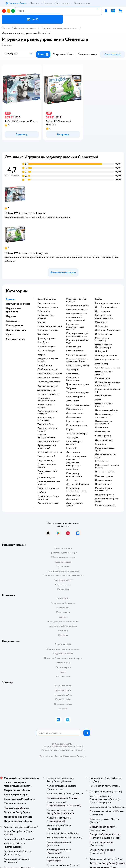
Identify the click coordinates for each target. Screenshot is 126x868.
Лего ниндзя (73, 401)
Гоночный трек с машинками (46, 419)
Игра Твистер (102, 364)
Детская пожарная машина (47, 466)
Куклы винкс (102, 461)
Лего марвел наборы (77, 434)
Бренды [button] (10, 299)
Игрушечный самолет (48, 442)
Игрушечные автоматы (49, 378)
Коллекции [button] (12, 321)
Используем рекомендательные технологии (63, 750)
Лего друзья (72, 438)
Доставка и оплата (63, 548)
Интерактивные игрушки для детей (76, 319)
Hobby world (102, 351)
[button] (32, 19)
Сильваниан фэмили (48, 307)
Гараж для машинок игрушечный (47, 447)
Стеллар (41, 322)
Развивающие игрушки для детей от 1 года (78, 360)
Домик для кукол (104, 440)
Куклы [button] (10, 335)
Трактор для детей (46, 456)
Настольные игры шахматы (104, 373)
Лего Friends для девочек (75, 504)
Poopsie (41, 355)
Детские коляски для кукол (106, 456)
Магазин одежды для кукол (105, 449)
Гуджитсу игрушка (46, 338)
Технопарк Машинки (48, 330)
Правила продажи (63, 562)
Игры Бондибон (103, 396)
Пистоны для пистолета (49, 382)
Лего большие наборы (106, 307)
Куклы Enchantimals (47, 299)
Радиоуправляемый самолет (47, 430)
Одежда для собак (63, 704)
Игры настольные (104, 334)
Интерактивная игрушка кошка (107, 500)
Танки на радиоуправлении (47, 436)
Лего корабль (73, 495)
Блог (63, 672)
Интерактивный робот (78, 306)
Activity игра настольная (107, 368)
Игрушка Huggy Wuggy (78, 366)
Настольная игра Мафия (107, 410)
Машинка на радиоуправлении (47, 399)
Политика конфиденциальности (63, 571)
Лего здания (72, 499)
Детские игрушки (24, 28)
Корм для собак (63, 699)
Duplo (69, 429)
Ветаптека (63, 709)
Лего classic (101, 326)
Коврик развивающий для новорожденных (77, 335)
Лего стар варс (74, 417)
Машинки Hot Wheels (48, 394)
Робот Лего (72, 470)
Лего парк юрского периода (76, 458)
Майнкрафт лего (74, 409)
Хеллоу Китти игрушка (78, 393)
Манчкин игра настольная (102, 340)
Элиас (98, 400)
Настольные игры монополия (104, 416)
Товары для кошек (63, 686)
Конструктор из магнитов (74, 443)
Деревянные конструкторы (74, 464)
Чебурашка (72, 388)
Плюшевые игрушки (105, 472)
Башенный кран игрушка (50, 452)
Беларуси (82, 756)
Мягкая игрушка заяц (105, 505)
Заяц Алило (43, 334)
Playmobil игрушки (47, 347)
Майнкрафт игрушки (77, 314)
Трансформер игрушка (78, 384)
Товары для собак (63, 695)
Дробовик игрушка (47, 369)
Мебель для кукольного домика (107, 466)
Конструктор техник (77, 425)
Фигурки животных (76, 355)
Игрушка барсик (103, 480)
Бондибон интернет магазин (48, 360)
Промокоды (63, 566)
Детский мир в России (51, 756)
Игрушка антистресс (48, 503)
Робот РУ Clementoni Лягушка (26, 253)
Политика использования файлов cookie (63, 576)
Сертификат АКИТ (63, 580)
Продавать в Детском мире (63, 553)
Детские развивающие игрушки (49, 483)
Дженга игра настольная (107, 360)
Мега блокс (101, 322)
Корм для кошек (63, 690)
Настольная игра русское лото (103, 422)
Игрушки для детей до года (77, 341)
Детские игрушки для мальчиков (48, 498)
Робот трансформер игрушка (76, 300)
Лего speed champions (78, 484)
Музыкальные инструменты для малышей (75, 327)
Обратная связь (63, 585)
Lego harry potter (75, 421)
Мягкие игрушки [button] (16, 339)
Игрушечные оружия (48, 386)
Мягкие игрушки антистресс (103, 489)
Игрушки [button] (11, 316)
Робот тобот (44, 311)
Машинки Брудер (46, 351)
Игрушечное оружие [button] (18, 304)
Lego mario (72, 448)
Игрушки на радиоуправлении (58, 28)
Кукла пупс (101, 444)
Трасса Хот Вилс (46, 424)
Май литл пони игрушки (50, 326)
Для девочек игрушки (48, 488)
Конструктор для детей (78, 405)
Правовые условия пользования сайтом (63, 747)
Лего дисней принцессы (108, 330)
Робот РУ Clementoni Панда (25, 213)
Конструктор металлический (74, 475)
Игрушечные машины (77, 310)
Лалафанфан (72, 370)
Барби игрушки (103, 436)
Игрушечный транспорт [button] (14, 310)
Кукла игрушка (102, 432)
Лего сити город (75, 413)
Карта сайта (63, 589)
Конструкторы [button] (14, 325)
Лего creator (73, 480)
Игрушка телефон (75, 351)
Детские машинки (47, 390)
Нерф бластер (45, 365)
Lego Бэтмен (73, 374)
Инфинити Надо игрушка (46, 317)
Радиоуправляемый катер (47, 472)
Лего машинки (102, 311)
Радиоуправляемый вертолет (47, 412)
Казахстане (69, 756)
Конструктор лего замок (107, 303)
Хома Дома (43, 342)
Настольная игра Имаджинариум (103, 346)
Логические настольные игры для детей (107, 384)
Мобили (42, 492)
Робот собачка (74, 347)
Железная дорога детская (46, 406)
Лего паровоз (73, 452)
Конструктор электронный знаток (77, 490)
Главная (6, 28)
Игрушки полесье (46, 303)
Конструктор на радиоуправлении (104, 317)
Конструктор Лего (76, 397)
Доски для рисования (106, 356)
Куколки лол (101, 428)
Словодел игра (103, 378)
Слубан (99, 299)
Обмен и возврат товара (63, 557)
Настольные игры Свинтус (104, 405)
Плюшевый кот (103, 484)
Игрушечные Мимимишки (73, 379)
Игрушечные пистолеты (50, 374)
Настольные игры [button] (16, 330)
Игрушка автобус (46, 460)
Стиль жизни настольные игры (108, 390)
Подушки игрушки (105, 495)
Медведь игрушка (104, 476)
